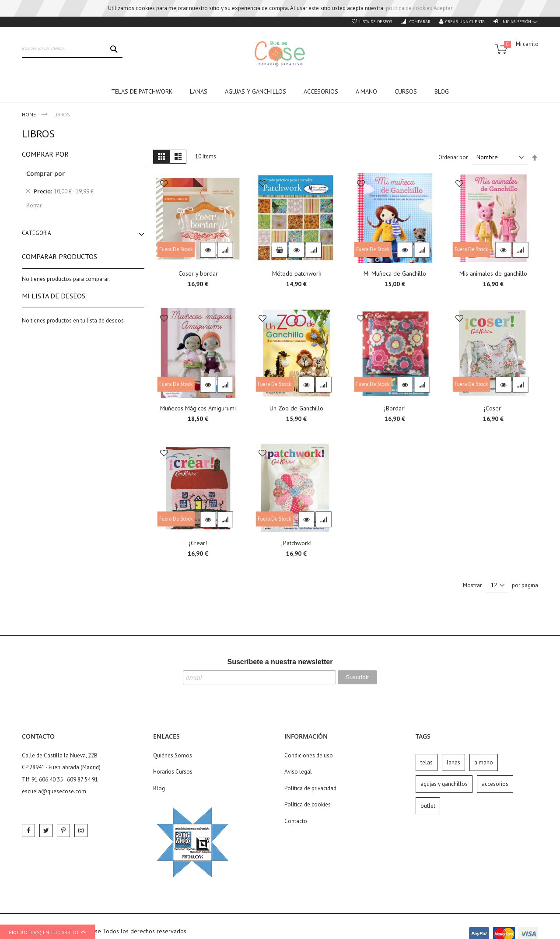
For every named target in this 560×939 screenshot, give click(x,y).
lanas (453, 762)
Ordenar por (453, 157)
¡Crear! (198, 543)
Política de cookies (308, 804)
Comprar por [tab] (45, 154)
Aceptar (443, 8)
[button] (164, 184)
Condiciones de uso (309, 755)
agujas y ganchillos (444, 784)
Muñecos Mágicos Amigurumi (198, 408)
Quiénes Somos (173, 755)
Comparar (419, 22)
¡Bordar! (395, 408)
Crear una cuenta (465, 22)
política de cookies (409, 8)
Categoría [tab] (37, 233)
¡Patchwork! (296, 543)
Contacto (296, 821)
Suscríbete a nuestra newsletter (280, 662)
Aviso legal (298, 772)
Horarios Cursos (173, 772)
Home (30, 114)
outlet (428, 806)
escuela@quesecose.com (54, 791)
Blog (159, 788)
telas (427, 762)
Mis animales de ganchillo (493, 273)
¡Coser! (493, 408)
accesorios (495, 784)
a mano (484, 762)
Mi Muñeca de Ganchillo (395, 273)
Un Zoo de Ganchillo (296, 408)
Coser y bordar (198, 273)
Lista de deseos (376, 22)
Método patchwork (297, 273)
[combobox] (72, 49)
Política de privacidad (310, 788)
